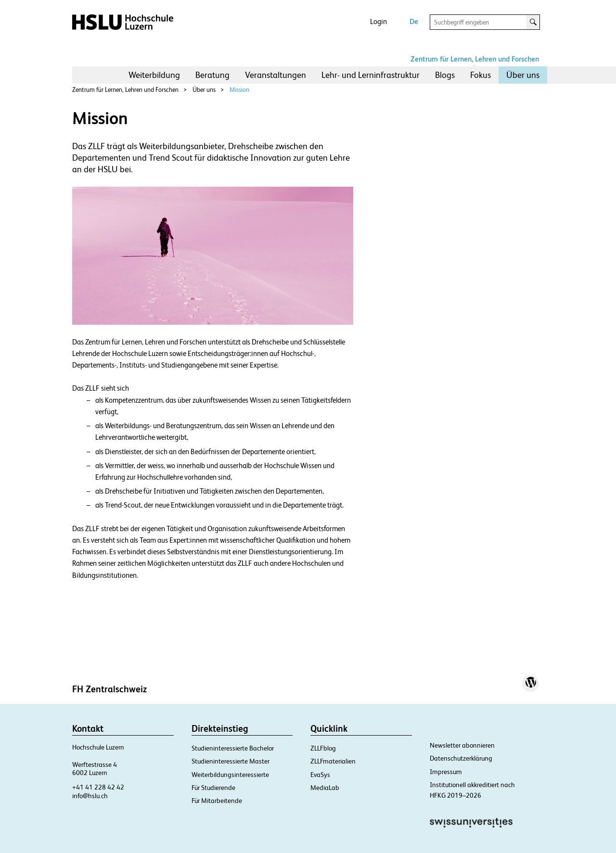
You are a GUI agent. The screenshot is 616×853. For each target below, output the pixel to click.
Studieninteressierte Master (231, 761)
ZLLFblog (323, 748)
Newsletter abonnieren (462, 745)
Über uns (523, 75)
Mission (239, 90)
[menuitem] (154, 75)
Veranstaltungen (276, 75)
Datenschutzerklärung (461, 758)
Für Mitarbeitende (217, 801)
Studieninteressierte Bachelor (233, 748)
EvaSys (320, 775)
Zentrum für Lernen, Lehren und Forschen (475, 59)
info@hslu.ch (90, 796)
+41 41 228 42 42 (98, 787)
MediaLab (325, 788)
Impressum (446, 772)
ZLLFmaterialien (333, 761)
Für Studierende (213, 788)
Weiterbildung (154, 75)
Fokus (481, 75)
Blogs (445, 75)
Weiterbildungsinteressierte (230, 775)
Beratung (212, 75)
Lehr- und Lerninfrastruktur (371, 75)
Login (379, 21)
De (414, 21)
